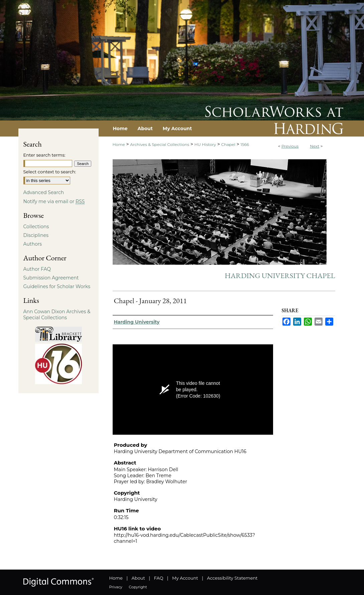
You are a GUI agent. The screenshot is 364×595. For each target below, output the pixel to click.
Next (315, 146)
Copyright (138, 587)
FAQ (158, 578)
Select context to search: (50, 172)
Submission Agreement (51, 278)
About (138, 578)
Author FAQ (37, 269)
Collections (36, 227)
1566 (245, 144)
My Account (185, 578)
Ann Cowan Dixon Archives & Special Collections (57, 315)
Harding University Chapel (280, 276)
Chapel (228, 144)
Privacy (116, 587)
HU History (205, 144)
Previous (290, 146)
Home (119, 144)
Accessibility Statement (232, 578)
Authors (33, 244)
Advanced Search (44, 192)
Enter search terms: (44, 155)
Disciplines (36, 235)
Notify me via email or (54, 201)
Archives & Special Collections (160, 144)
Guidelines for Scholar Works (57, 286)
